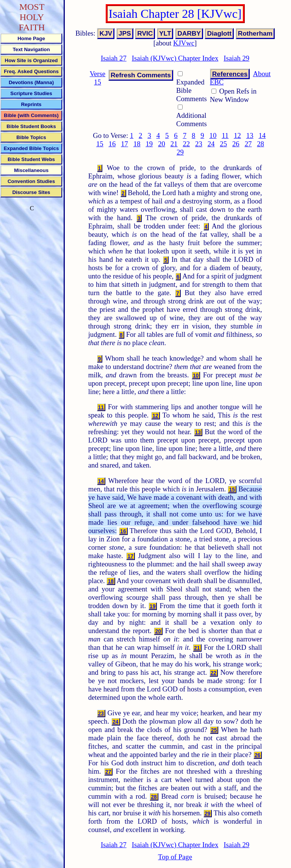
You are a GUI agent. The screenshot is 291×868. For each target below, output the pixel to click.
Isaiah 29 (236, 58)
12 (237, 135)
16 (112, 144)
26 (236, 144)
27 (248, 144)
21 (174, 144)
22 (186, 144)
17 (124, 144)
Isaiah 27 (114, 58)
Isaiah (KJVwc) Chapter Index (175, 58)
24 (211, 144)
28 (260, 144)
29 (180, 152)
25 (223, 144)
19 (149, 144)
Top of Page (175, 857)
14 (262, 135)
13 (250, 135)
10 (213, 135)
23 (199, 144)
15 (100, 144)
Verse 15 (98, 78)
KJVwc (184, 43)
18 (137, 144)
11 (225, 135)
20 (162, 144)
